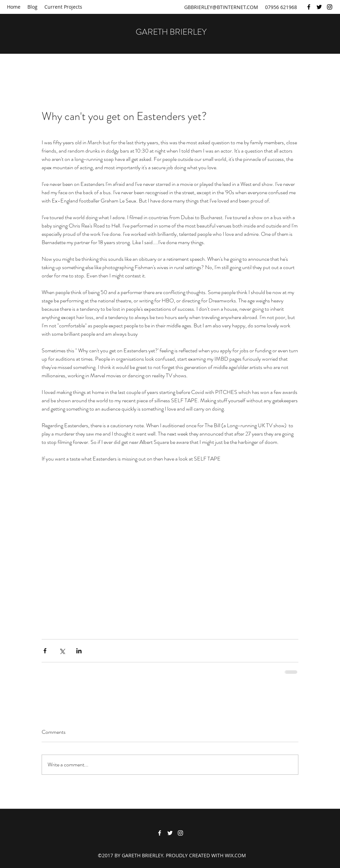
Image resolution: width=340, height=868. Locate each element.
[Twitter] (319, 7)
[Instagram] (330, 7)
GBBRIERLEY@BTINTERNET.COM (221, 7)
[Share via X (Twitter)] (62, 651)
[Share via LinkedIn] (79, 651)
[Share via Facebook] (45, 651)
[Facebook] (309, 7)
